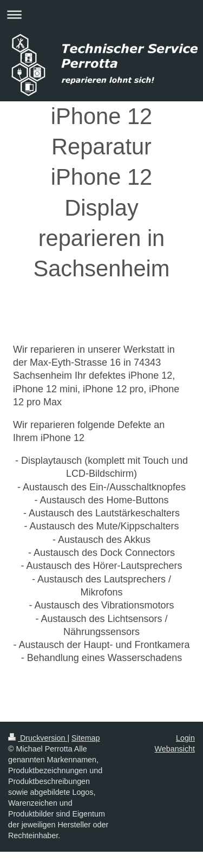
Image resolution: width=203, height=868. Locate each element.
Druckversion (38, 738)
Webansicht (175, 749)
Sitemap (86, 738)
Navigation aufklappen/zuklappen (101, 14)
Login (185, 738)
